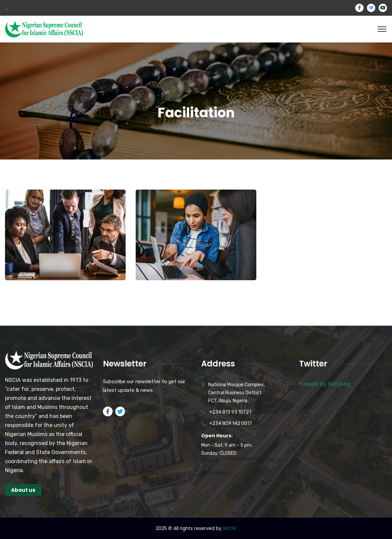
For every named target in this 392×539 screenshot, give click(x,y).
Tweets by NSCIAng (325, 384)
